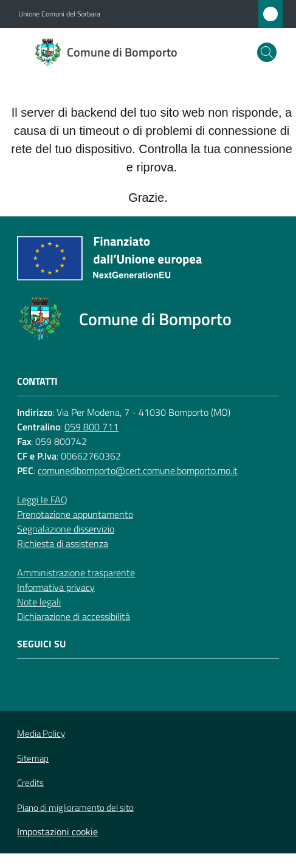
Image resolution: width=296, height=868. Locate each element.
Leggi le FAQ (42, 500)
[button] (267, 52)
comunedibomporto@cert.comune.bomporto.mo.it (138, 470)
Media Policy (41, 733)
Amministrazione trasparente (76, 573)
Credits (30, 783)
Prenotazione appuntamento (75, 514)
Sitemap (33, 758)
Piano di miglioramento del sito (75, 808)
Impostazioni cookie (57, 832)
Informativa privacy (56, 587)
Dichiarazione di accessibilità (74, 616)
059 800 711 (91, 427)
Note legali (39, 602)
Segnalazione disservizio (66, 529)
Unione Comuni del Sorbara (59, 14)
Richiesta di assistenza (63, 543)
